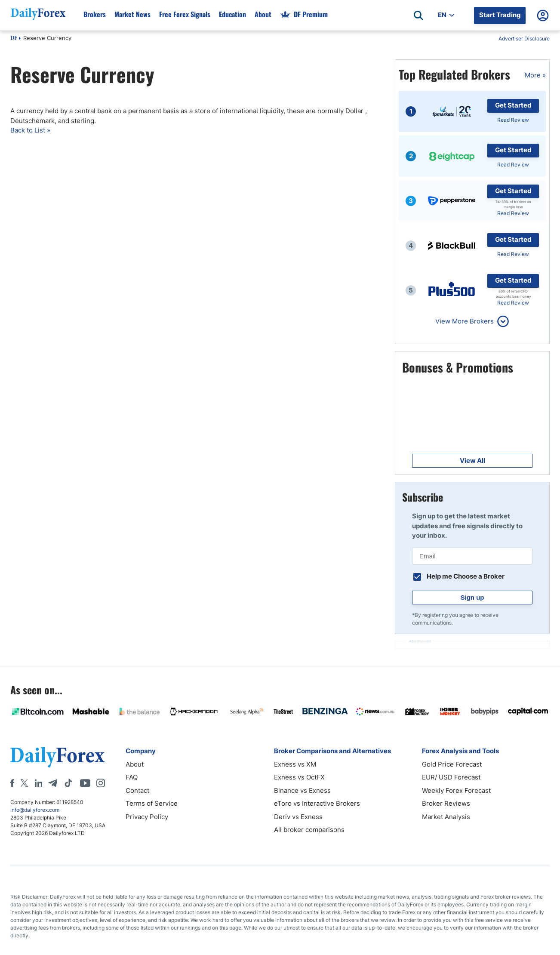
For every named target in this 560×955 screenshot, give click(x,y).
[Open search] (418, 15)
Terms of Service (152, 803)
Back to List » (30, 130)
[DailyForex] (58, 757)
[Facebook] (12, 783)
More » (535, 75)
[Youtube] (85, 783)
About (135, 764)
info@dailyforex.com (35, 810)
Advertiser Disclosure (524, 39)
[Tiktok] (68, 783)
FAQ (132, 777)
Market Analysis (446, 817)
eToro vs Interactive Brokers (317, 803)
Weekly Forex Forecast (456, 790)
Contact (137, 790)
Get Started (513, 105)
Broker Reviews (446, 803)
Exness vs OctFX (299, 777)
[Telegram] (53, 783)
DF (14, 39)
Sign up (472, 597)
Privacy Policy (147, 817)
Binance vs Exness (302, 790)
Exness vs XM (295, 764)
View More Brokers (465, 321)
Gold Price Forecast (452, 764)
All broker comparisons (309, 830)
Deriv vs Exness (298, 817)
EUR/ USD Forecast (451, 777)
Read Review (513, 120)
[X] (24, 783)
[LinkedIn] (38, 783)
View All (472, 461)
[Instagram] (101, 783)
